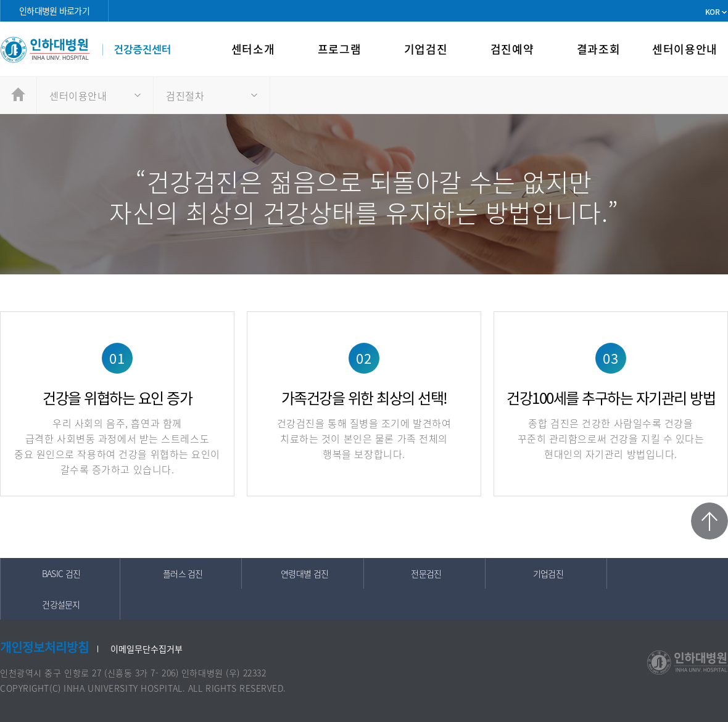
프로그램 (339, 49)
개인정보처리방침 (44, 647)
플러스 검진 (183, 573)
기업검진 (426, 49)
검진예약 (512, 49)
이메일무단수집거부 (147, 649)
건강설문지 (61, 604)
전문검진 (426, 573)
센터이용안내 (685, 49)
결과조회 (598, 49)
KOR (712, 12)
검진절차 (185, 96)
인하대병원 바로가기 (54, 10)
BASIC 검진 (61, 573)
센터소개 (253, 49)
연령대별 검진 (304, 573)
